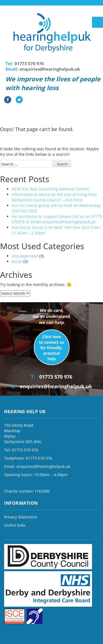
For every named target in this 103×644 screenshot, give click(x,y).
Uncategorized (25, 256)
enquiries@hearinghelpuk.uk (50, 69)
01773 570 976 (29, 63)
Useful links (15, 525)
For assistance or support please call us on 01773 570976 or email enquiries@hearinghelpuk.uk (57, 219)
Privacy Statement (21, 517)
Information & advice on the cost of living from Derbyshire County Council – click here (54, 197)
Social (17, 261)
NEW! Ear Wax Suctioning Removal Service (50, 189)
